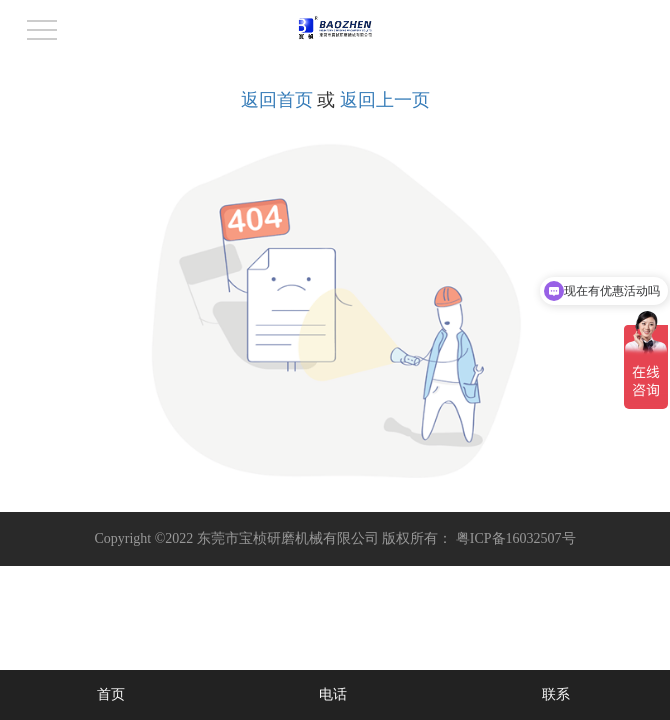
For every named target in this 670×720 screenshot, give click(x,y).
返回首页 (277, 100)
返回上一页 (385, 100)
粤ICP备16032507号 (516, 538)
